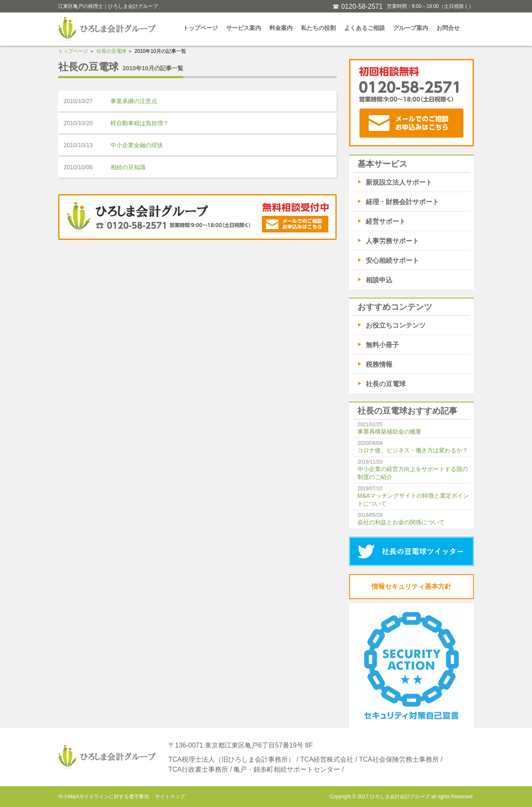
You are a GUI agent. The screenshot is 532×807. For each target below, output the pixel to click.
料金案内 (281, 28)
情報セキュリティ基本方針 (411, 586)
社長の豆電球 (111, 51)
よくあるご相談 (365, 28)
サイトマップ (170, 797)
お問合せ (448, 28)
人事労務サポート (392, 241)
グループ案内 (411, 28)
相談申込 (379, 280)
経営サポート (386, 221)
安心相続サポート (392, 260)
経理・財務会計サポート (402, 202)
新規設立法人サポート (399, 182)
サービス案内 (244, 28)
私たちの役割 (318, 28)
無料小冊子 (382, 345)
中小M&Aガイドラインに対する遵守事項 (103, 797)
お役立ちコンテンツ (396, 325)
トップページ (200, 28)
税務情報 (379, 364)
